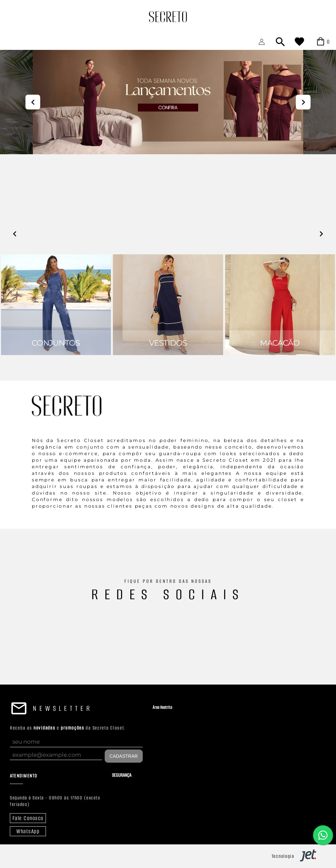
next (303, 102)
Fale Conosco (28, 818)
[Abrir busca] (280, 42)
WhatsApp (28, 831)
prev (33, 102)
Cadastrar (124, 756)
